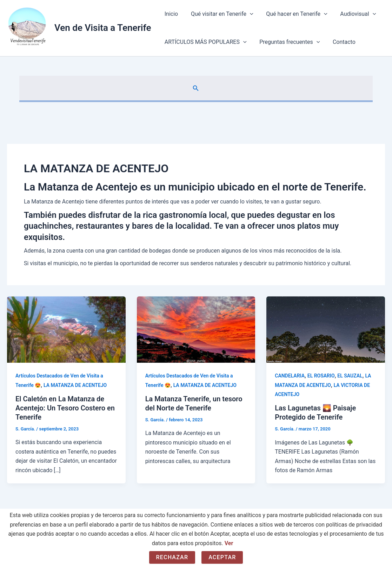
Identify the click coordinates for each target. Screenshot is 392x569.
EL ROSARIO (321, 376)
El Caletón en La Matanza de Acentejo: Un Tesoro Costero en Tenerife (65, 408)
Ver (229, 543)
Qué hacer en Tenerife (293, 14)
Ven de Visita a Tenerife (103, 28)
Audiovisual (352, 14)
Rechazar (172, 557)
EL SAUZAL (350, 376)
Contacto (340, 42)
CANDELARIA (290, 376)
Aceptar (222, 557)
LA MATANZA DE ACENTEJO (75, 385)
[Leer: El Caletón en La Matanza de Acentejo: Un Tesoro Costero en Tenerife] (66, 329)
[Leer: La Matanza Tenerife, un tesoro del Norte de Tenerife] (196, 329)
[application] (247, 14)
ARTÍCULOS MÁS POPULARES (205, 42)
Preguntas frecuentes (287, 42)
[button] (196, 88)
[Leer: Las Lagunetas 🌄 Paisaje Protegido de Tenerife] (326, 329)
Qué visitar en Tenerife (220, 14)
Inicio (170, 14)
